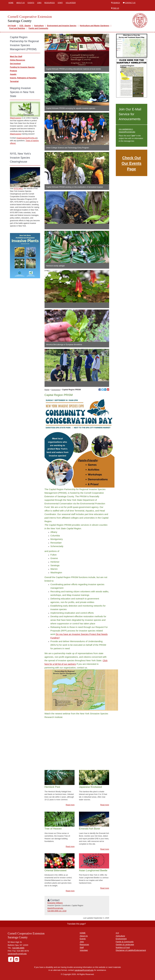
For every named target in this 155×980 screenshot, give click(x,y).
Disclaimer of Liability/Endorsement (131, 950)
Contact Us (130, 3)
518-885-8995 (18, 948)
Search (117, 3)
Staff (60, 3)
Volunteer (71, 3)
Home (11, 3)
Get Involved (15, 64)
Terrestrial (14, 81)
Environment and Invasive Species (62, 26)
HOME (83, 933)
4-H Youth (12, 26)
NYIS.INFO (18, 189)
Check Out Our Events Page (131, 163)
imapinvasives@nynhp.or (27, 138)
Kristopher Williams (55, 903)
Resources (50, 3)
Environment (56, 390)
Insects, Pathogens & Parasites (23, 78)
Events (31, 3)
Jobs (39, 3)
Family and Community (38, 28)
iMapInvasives (16, 118)
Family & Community (125, 942)
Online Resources (18, 60)
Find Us (116, 8)
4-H (117, 933)
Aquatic (13, 74)
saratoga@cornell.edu (17, 954)
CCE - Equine (25, 26)
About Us (20, 3)
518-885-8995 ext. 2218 (57, 911)
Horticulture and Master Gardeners (95, 26)
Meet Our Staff (16, 57)
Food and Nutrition (17, 28)
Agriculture (39, 26)
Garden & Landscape (125, 944)
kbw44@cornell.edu (55, 908)
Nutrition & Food (123, 947)
